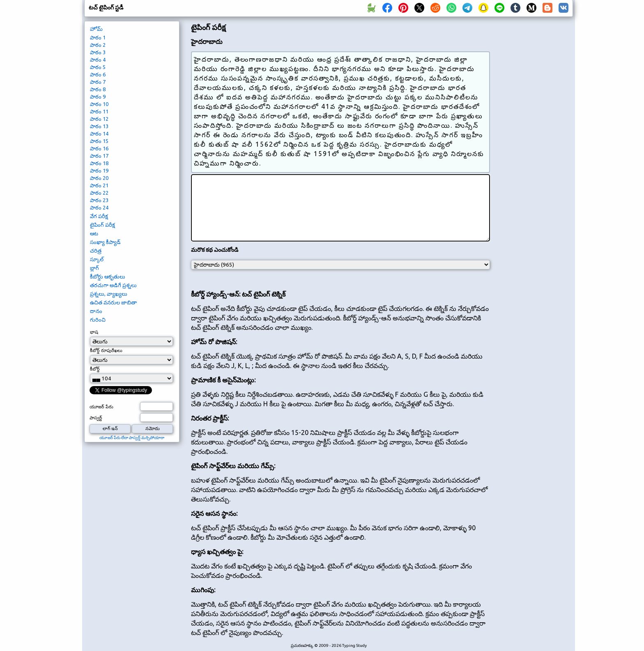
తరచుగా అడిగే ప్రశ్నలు (113, 285)
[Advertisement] (534, 159)
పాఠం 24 (99, 207)
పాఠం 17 (99, 156)
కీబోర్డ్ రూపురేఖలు (106, 350)
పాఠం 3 (98, 52)
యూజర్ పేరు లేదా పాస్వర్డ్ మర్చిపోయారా (132, 438)
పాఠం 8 (98, 89)
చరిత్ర (96, 251)
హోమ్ (96, 29)
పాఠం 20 (99, 178)
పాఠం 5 (98, 67)
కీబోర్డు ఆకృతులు (108, 276)
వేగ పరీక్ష (99, 216)
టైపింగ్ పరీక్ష (102, 225)
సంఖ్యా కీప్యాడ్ (105, 242)
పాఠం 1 (98, 37)
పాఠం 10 (99, 104)
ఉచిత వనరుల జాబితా (113, 302)
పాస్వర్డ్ (96, 418)
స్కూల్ (97, 259)
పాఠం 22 (99, 193)
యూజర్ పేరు (101, 407)
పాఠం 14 (99, 133)
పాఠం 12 (99, 119)
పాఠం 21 (99, 185)
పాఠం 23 (99, 200)
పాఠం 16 (99, 148)
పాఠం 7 (98, 82)
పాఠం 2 (98, 45)
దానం (96, 311)
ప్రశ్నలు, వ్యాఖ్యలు (109, 294)
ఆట (94, 233)
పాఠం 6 (98, 74)
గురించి (98, 320)
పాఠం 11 (99, 111)
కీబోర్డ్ (95, 369)
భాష (94, 332)
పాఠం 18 (99, 163)
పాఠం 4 (98, 60)
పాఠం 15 (99, 141)
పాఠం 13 (99, 126)
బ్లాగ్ (94, 268)
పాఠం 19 (99, 170)
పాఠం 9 (98, 97)
